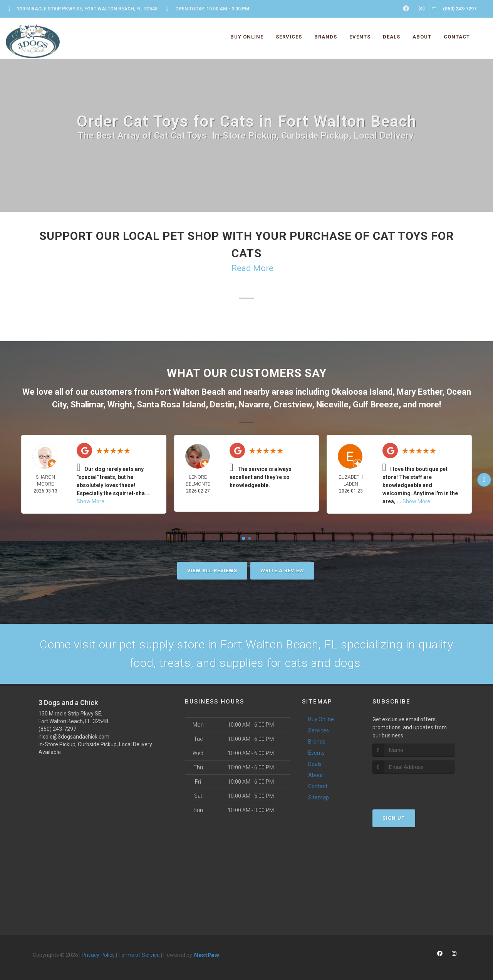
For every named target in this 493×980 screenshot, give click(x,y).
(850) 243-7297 (57, 729)
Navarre (254, 405)
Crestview (293, 405)
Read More (252, 268)
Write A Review (282, 570)
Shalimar (87, 405)
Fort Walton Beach (190, 392)
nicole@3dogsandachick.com (74, 737)
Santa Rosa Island (171, 405)
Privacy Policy (98, 955)
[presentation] (413, 788)
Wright (120, 405)
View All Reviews (212, 570)
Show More (91, 501)
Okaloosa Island (362, 392)
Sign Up (394, 818)
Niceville (332, 405)
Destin (222, 405)
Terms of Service (139, 955)
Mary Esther (419, 392)
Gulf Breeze (376, 405)
